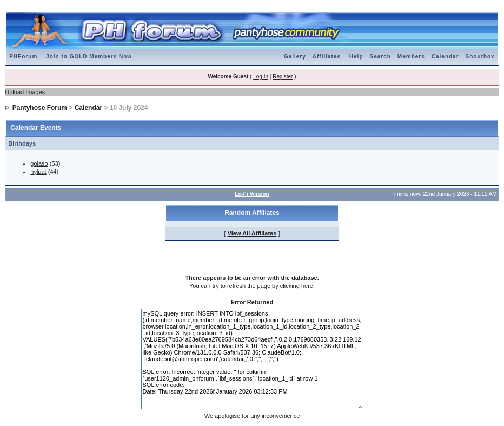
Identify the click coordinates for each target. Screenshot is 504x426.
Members (411, 57)
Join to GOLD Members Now (89, 57)
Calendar (445, 57)
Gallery (295, 57)
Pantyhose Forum (40, 108)
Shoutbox (480, 57)
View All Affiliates (252, 233)
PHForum (23, 57)
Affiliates (327, 57)
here (307, 286)
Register (283, 77)
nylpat (38, 172)
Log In (261, 77)
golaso (39, 163)
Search (380, 57)
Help (356, 57)
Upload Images (25, 92)
